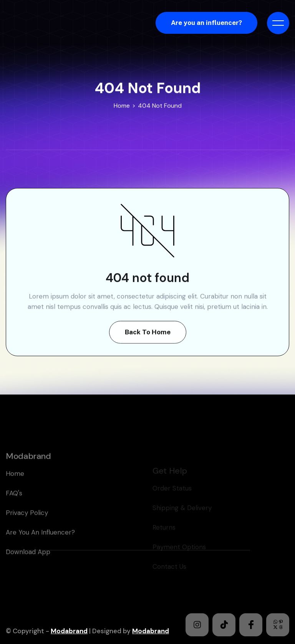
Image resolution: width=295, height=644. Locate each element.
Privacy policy (27, 527)
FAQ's (14, 508)
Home (122, 106)
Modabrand (69, 631)
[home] (55, 23)
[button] (278, 23)
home (15, 488)
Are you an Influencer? (40, 547)
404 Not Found (160, 106)
